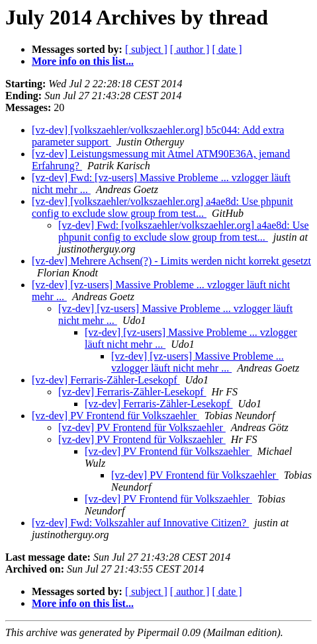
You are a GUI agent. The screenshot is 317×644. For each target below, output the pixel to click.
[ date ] (227, 49)
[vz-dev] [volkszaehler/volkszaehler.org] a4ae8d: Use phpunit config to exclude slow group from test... (162, 207)
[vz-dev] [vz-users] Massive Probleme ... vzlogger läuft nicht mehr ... (198, 362)
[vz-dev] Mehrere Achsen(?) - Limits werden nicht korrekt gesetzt (171, 261)
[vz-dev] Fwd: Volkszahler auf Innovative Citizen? (140, 523)
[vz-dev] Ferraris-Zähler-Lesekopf (106, 380)
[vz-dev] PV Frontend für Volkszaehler (115, 416)
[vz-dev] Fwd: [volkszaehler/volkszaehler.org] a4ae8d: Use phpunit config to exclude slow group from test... (184, 231)
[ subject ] (146, 49)
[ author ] (190, 49)
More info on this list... (83, 61)
